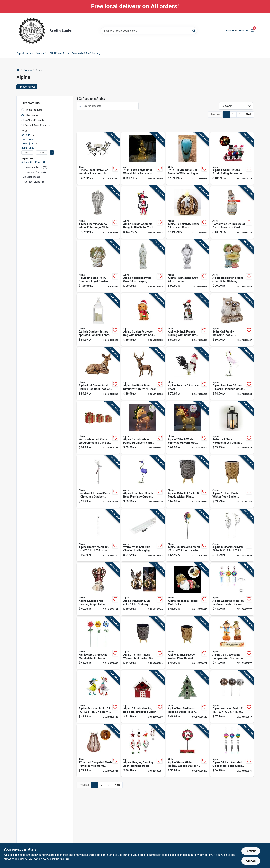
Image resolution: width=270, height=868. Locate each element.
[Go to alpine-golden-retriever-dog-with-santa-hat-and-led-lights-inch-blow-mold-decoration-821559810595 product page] (143, 320)
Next (249, 114)
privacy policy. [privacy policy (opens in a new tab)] (204, 855)
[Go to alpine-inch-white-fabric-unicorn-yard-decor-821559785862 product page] (188, 428)
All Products (31, 115)
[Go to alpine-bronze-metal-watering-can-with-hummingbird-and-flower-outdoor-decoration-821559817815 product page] (98, 535)
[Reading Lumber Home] (32, 31)
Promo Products (34, 110)
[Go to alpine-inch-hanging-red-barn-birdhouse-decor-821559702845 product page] (143, 697)
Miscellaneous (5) (32, 177)
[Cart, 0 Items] (252, 31)
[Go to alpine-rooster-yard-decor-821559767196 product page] (188, 374)
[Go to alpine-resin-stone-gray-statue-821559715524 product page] (188, 266)
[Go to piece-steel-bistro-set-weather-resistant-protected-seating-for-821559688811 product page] (98, 158)
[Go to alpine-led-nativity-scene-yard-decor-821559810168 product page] (188, 212)
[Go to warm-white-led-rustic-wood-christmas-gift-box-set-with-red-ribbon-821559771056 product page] (98, 428)
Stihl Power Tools (59, 53)
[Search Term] (149, 31)
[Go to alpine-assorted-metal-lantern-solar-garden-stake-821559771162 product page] (232, 697)
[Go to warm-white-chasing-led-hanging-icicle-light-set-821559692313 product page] (143, 535)
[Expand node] (23, 167)
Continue (251, 851)
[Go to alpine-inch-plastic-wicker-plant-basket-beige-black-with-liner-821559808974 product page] (232, 481)
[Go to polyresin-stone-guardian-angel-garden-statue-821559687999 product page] (98, 266)
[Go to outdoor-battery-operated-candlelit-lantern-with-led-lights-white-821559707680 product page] (98, 320)
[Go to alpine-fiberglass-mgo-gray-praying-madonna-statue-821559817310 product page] (143, 266)
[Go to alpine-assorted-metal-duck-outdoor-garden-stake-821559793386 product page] (98, 697)
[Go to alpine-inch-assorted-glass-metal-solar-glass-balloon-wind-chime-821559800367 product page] (232, 751)
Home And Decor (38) (36, 167)
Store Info (42, 53)
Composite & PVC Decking (86, 53)
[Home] (18, 70)
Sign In (230, 30)
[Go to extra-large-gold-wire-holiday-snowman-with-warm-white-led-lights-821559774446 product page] (143, 158)
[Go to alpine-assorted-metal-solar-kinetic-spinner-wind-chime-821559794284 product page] (232, 589)
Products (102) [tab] (27, 87)
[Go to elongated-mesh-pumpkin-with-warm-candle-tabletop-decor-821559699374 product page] (98, 751)
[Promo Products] (23, 110)
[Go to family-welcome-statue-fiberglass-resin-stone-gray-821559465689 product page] (232, 320)
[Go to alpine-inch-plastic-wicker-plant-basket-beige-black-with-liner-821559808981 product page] (188, 643)
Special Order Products (37, 125)
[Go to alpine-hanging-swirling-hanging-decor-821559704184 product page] (143, 751)
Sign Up (243, 30)
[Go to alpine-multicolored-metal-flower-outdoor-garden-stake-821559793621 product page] (232, 535)
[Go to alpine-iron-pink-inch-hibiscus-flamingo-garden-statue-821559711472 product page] (232, 374)
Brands (28, 70)
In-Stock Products (34, 120)
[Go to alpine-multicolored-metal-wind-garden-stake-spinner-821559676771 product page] (188, 535)
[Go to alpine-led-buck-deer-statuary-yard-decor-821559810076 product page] (143, 374)
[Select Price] (52, 153)
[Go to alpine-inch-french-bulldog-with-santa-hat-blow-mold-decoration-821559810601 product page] (188, 320)
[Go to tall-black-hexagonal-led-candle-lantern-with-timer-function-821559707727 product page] (232, 428)
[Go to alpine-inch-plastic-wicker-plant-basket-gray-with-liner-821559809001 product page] (143, 643)
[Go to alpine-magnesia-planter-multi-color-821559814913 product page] (188, 589)
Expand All (40, 162)
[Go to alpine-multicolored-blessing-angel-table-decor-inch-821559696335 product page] (98, 589)
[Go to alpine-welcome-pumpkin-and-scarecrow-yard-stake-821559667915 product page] (232, 643)
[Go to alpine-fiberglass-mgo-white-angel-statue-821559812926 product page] (98, 212)
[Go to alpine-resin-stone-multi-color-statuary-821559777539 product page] (232, 266)
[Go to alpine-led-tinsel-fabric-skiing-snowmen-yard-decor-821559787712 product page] (232, 158)
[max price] (42, 153)
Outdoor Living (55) (35, 182)
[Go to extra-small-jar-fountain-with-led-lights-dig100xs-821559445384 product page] (188, 158)
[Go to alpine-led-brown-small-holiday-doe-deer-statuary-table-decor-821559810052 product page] (98, 374)
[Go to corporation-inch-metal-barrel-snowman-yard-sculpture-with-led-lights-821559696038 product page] (232, 212)
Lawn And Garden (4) (36, 172)
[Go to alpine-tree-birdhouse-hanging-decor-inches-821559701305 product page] (188, 697)
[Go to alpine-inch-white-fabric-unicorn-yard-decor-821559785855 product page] (143, 428)
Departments (24, 53)
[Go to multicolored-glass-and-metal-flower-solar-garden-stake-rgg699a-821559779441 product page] (98, 643)
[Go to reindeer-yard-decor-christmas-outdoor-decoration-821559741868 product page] (98, 481)
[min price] (27, 153)
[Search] (194, 30)
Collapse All (27, 162)
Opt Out (251, 861)
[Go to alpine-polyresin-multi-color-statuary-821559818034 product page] (143, 589)
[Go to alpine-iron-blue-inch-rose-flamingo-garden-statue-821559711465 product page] (143, 481)
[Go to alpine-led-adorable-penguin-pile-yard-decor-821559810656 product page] (143, 212)
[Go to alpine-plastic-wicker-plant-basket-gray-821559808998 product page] (188, 481)
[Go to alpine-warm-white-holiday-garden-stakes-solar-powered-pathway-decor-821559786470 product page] (188, 751)
